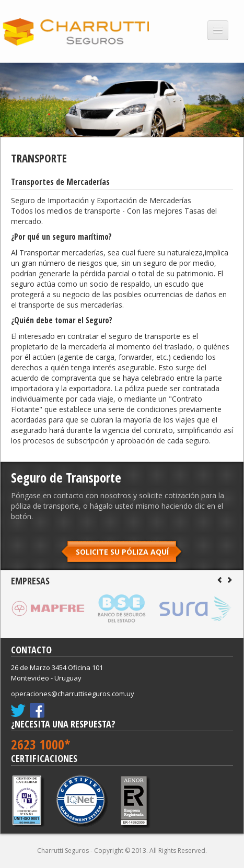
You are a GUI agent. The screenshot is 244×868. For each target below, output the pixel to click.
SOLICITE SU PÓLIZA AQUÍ (122, 552)
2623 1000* (41, 744)
